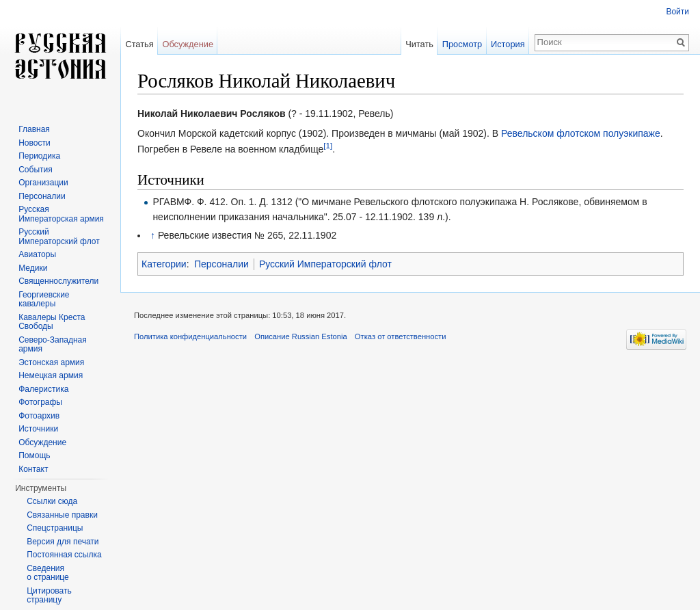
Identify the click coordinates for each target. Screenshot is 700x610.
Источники (38, 429)
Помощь (34, 455)
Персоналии (221, 264)
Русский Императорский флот (325, 264)
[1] (328, 145)
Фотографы (40, 402)
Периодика (39, 156)
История (508, 44)
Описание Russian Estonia (300, 336)
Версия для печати (63, 542)
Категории (164, 264)
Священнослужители (58, 281)
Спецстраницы (55, 528)
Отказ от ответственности (401, 336)
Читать (419, 44)
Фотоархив (39, 416)
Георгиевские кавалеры (44, 300)
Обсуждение (188, 44)
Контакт (33, 469)
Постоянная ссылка (64, 555)
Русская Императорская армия (61, 214)
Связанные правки (62, 515)
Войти (677, 12)
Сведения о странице (48, 573)
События (36, 170)
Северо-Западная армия (53, 345)
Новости (34, 143)
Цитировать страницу (49, 596)
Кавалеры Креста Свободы (52, 322)
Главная (34, 129)
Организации (43, 183)
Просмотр (462, 44)
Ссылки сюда (52, 501)
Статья (139, 44)
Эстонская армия (51, 362)
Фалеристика (43, 389)
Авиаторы (37, 254)
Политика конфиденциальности (190, 336)
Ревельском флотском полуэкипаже (581, 133)
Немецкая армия (51, 375)
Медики (33, 268)
